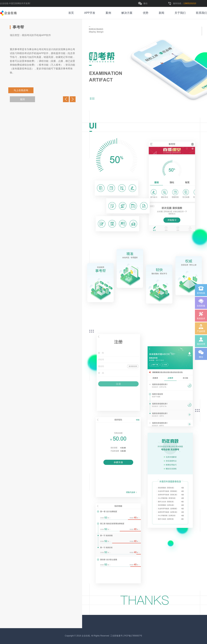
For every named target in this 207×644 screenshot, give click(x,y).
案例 (108, 13)
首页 (71, 13)
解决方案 (127, 13)
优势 (146, 13)
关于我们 (180, 13)
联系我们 (201, 13)
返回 (22, 99)
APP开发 (90, 13)
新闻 (161, 13)
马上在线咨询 (23, 90)
